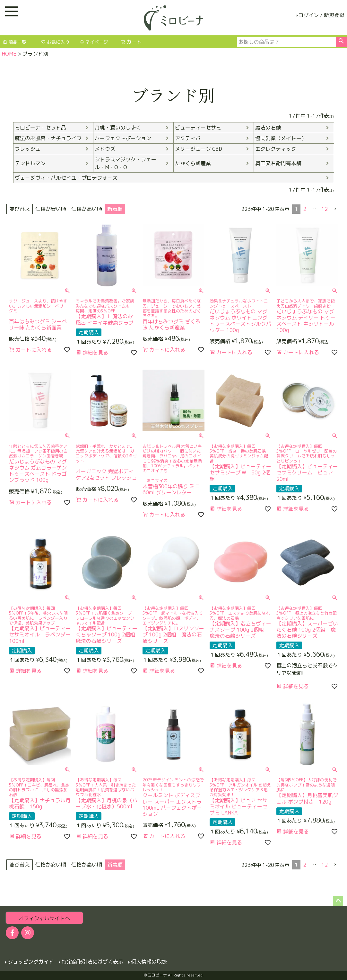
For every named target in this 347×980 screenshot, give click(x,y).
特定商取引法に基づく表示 (92, 962)
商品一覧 (14, 42)
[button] (335, 209)
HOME (9, 54)
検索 (341, 42)
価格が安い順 (51, 209)
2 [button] (305, 209)
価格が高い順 (87, 209)
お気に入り (55, 42)
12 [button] (325, 209)
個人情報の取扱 (149, 962)
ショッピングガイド (31, 962)
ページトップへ (338, 901)
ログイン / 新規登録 (321, 15)
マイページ (94, 42)
